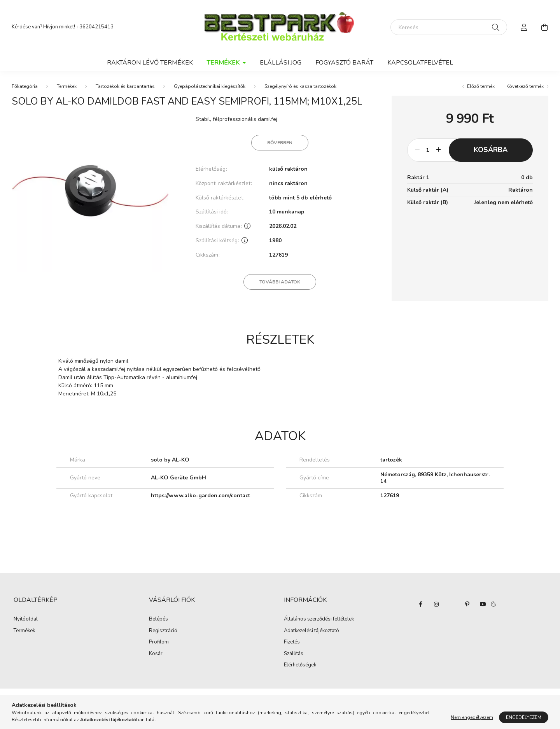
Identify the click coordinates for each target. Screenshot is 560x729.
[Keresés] (449, 27)
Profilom (159, 642)
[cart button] (544, 27)
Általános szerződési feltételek (319, 619)
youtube (483, 604)
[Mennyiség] (428, 150)
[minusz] (417, 150)
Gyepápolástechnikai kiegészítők (210, 86)
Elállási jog (281, 63)
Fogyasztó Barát (344, 63)
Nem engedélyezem (472, 717)
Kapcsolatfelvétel (420, 63)
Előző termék (481, 86)
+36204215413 (95, 27)
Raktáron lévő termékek (150, 63)
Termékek (67, 86)
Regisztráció (163, 631)
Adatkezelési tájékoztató (311, 631)
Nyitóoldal (26, 619)
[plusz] (439, 150)
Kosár (156, 654)
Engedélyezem (524, 717)
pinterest (467, 604)
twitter (452, 604)
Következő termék (525, 86)
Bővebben (280, 143)
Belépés (158, 619)
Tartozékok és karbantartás (125, 86)
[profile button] (524, 27)
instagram (436, 604)
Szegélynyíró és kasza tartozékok (300, 86)
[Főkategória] (25, 86)
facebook (421, 604)
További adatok (280, 282)
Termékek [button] (224, 63)
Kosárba (491, 150)
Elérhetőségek (300, 665)
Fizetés (292, 642)
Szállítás (294, 654)
